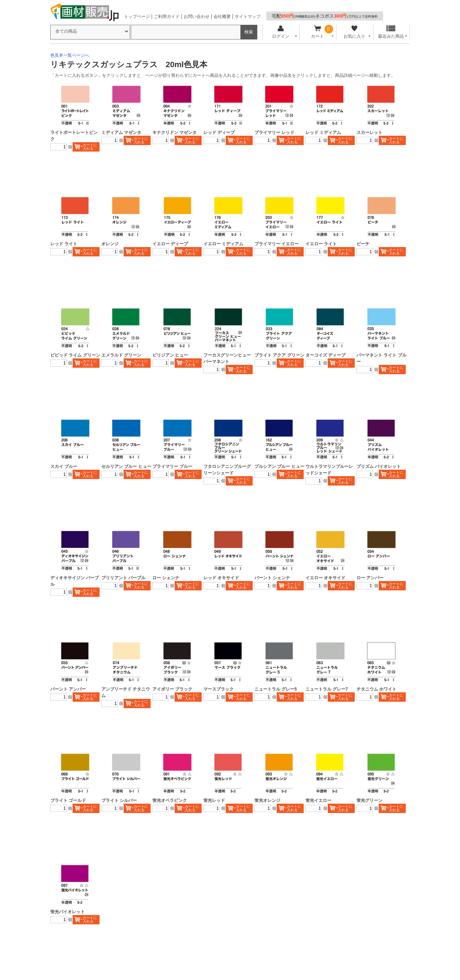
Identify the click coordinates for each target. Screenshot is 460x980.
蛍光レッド (214, 800)
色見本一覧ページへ (70, 55)
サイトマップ (248, 17)
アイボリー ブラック (172, 689)
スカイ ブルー (64, 466)
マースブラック (218, 689)
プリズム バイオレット (379, 466)
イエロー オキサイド (325, 578)
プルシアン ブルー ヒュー (279, 466)
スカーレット (369, 133)
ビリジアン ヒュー (170, 355)
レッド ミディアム (323, 133)
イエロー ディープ (170, 244)
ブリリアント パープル (123, 578)
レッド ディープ (219, 133)
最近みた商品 (391, 32)
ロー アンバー (370, 578)
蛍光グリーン (369, 800)
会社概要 (222, 17)
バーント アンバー (68, 689)
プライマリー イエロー (277, 244)
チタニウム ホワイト (376, 689)
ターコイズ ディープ (325, 355)
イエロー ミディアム (223, 244)
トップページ (137, 17)
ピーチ (363, 244)
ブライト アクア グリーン (279, 355)
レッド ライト (64, 244)
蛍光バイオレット (68, 912)
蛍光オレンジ (267, 800)
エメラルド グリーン (121, 355)
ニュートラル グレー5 (276, 689)
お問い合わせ (197, 17)
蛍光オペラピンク (170, 800)
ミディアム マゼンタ (121, 133)
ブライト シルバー (119, 800)
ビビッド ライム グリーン (75, 355)
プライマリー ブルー (172, 466)
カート (318, 32)
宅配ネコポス (325, 16)
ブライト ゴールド (68, 800)
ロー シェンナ (166, 578)
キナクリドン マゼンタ (174, 133)
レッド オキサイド (221, 578)
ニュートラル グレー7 (327, 689)
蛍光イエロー (318, 800)
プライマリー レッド (274, 133)
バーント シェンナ (272, 578)
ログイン (280, 32)
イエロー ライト (321, 244)
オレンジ (110, 244)
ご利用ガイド (167, 17)
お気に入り (354, 32)
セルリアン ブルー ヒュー (126, 466)
